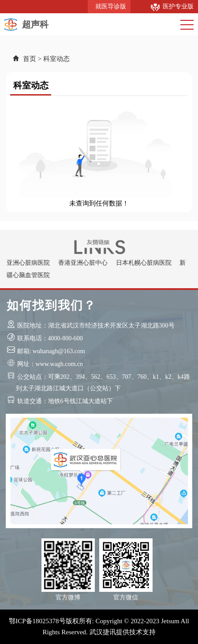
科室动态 (56, 59)
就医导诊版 (109, 6)
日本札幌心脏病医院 (144, 263)
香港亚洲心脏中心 (83, 263)
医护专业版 (172, 6)
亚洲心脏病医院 (28, 263)
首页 (30, 59)
